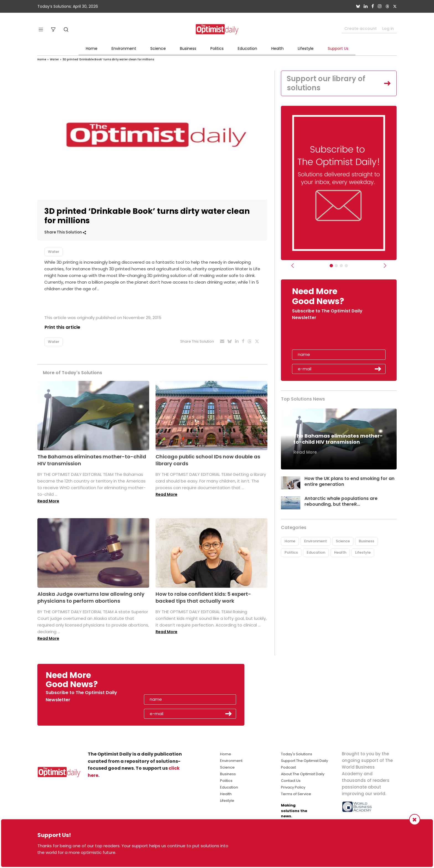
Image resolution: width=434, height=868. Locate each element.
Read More (48, 501)
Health (277, 48)
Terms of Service (296, 794)
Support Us (338, 48)
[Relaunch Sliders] (346, 266)
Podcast (288, 767)
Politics (217, 48)
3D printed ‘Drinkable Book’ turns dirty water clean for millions (108, 59)
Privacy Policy (293, 787)
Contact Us (291, 781)
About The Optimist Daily (303, 774)
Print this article (62, 327)
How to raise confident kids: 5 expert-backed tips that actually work (203, 597)
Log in (388, 29)
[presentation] (324, 337)
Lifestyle (306, 48)
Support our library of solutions (326, 83)
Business (188, 48)
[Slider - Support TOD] (341, 266)
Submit (378, 369)
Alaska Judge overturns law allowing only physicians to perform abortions (91, 597)
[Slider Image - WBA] (336, 266)
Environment (124, 48)
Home (92, 48)
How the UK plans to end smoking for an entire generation (350, 482)
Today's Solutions (297, 754)
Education (247, 48)
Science (158, 48)
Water (54, 59)
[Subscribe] (331, 266)
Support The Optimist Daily (304, 761)
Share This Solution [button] (65, 232)
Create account (361, 29)
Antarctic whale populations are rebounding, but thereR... (341, 502)
